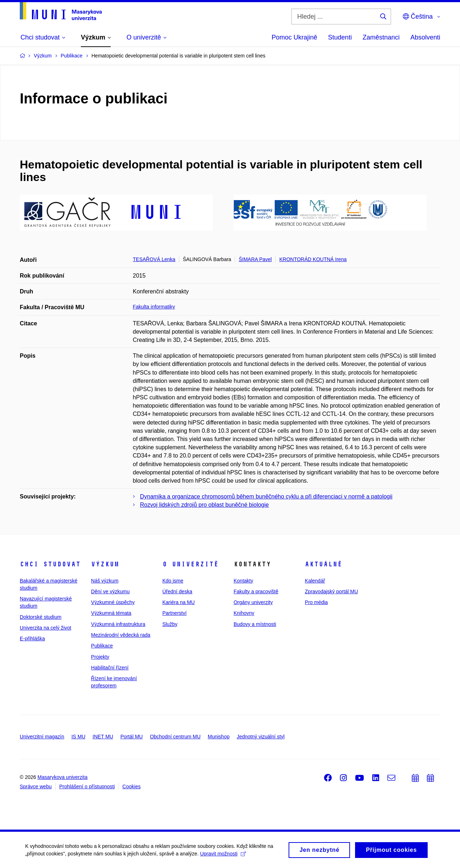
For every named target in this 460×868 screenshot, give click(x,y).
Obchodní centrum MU (175, 737)
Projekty (100, 657)
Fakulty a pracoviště (256, 591)
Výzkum (105, 564)
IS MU (79, 737)
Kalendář (315, 581)
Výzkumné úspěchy (113, 602)
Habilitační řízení (110, 668)
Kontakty (243, 581)
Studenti (340, 37)
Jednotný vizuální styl (261, 737)
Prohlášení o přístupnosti (87, 786)
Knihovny (244, 613)
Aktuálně (323, 564)
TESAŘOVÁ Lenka (154, 259)
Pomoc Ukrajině (295, 37)
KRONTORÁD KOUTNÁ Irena (313, 259)
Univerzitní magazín (42, 737)
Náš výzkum (105, 581)
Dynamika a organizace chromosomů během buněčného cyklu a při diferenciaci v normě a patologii (266, 496)
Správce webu (36, 786)
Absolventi (425, 37)
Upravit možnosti (223, 855)
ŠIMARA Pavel (255, 259)
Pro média (316, 602)
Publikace (102, 646)
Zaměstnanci (381, 37)
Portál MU (132, 737)
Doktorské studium (41, 617)
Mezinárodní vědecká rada (121, 635)
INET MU (103, 737)
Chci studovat (50, 564)
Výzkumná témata (111, 613)
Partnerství (175, 613)
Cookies (132, 786)
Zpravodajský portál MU (331, 591)
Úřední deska (177, 591)
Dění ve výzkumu (110, 591)
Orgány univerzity (253, 602)
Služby (170, 624)
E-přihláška (32, 639)
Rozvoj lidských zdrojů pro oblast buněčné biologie (204, 505)
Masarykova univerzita (62, 777)
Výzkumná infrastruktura (118, 624)
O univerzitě (190, 564)
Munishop (219, 737)
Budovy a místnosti (255, 624)
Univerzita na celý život (45, 628)
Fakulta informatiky (154, 307)
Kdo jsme (173, 581)
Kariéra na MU (179, 602)
